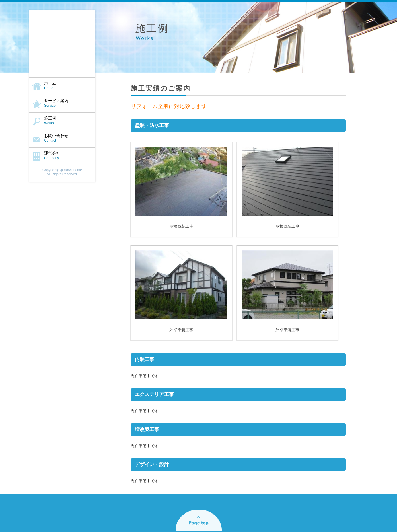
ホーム (62, 85)
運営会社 (62, 155)
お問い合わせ (62, 138)
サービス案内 (62, 103)
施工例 (62, 120)
